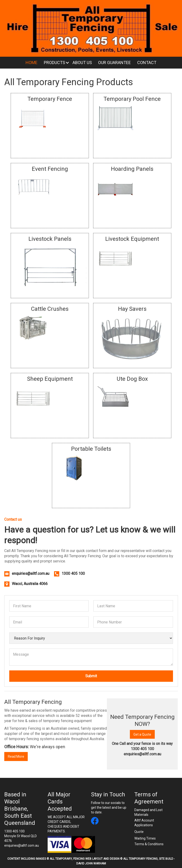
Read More (16, 757)
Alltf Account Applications (144, 823)
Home (32, 63)
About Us (82, 63)
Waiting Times (145, 838)
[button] (55, 63)
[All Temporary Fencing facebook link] (95, 821)
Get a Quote (142, 734)
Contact (147, 63)
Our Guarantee (114, 63)
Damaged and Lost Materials (148, 812)
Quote (139, 832)
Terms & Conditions (149, 844)
